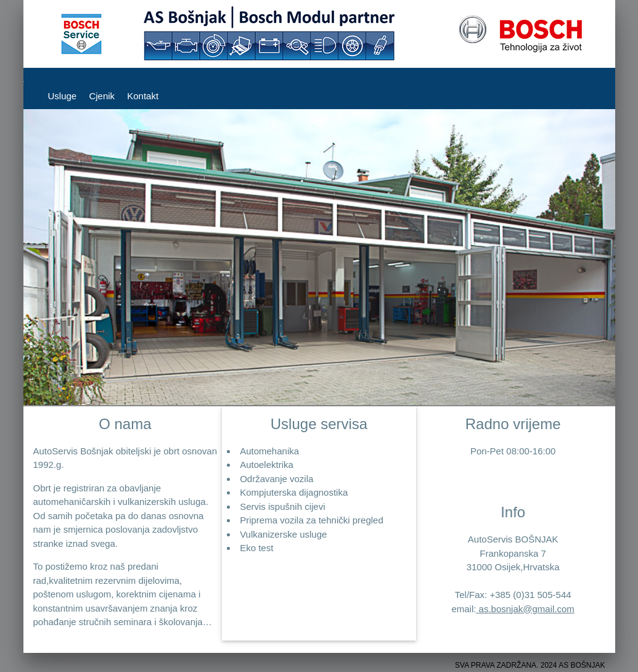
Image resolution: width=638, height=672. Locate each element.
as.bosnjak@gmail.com (525, 609)
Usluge (63, 96)
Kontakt (143, 96)
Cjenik (102, 96)
